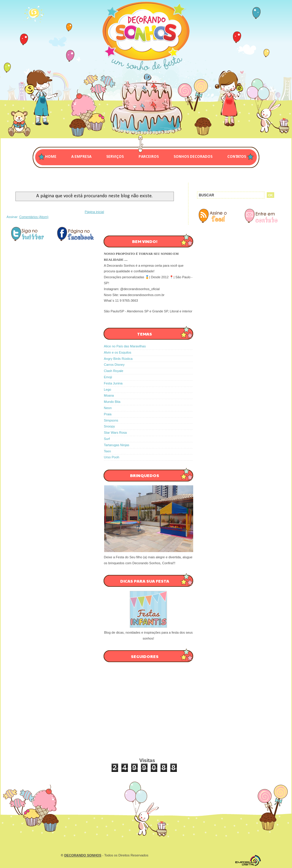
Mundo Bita (112, 402)
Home (51, 157)
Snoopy (109, 426)
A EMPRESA (81, 157)
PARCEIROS (149, 157)
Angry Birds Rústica (118, 359)
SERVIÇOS (115, 157)
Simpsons (111, 420)
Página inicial (95, 212)
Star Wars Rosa (115, 433)
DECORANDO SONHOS (83, 855)
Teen (107, 451)
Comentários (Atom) (34, 217)
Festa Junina (113, 383)
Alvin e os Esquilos (118, 352)
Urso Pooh (112, 457)
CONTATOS (237, 157)
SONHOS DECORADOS (193, 157)
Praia (108, 414)
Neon (108, 408)
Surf (107, 439)
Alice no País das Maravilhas (125, 346)
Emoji (108, 377)
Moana (109, 395)
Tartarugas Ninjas (117, 445)
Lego (107, 390)
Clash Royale (114, 371)
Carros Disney (114, 365)
